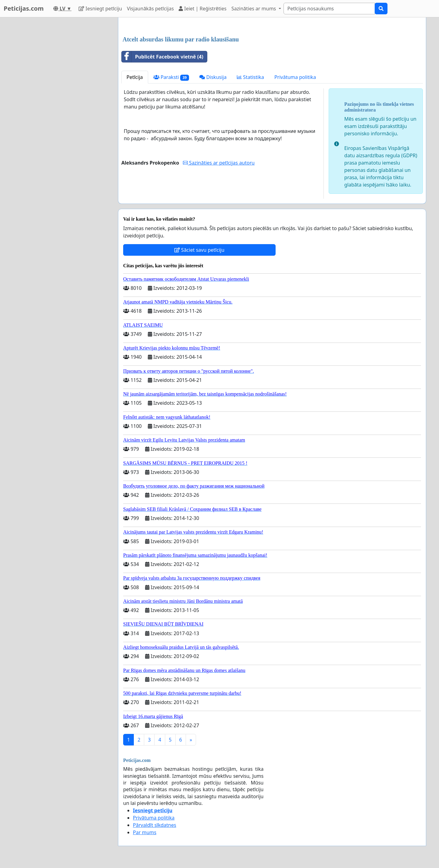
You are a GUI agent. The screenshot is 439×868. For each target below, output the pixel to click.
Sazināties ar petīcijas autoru (219, 163)
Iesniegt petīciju (100, 9)
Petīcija (135, 77)
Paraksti (171, 77)
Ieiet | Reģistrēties (203, 9)
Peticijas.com (24, 8)
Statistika (250, 77)
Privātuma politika (295, 77)
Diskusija (213, 77)
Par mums (145, 832)
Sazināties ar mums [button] (254, 9)
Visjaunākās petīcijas (150, 9)
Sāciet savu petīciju (199, 250)
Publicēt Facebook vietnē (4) (162, 57)
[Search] (329, 9)
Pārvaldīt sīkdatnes (155, 825)
